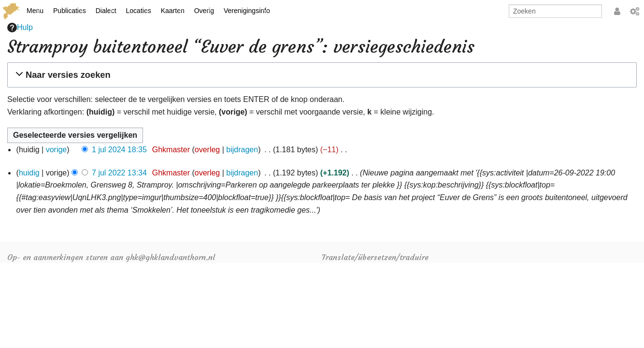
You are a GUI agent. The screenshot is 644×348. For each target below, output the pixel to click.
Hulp (20, 28)
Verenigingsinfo (247, 11)
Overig (204, 11)
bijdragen (242, 150)
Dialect (106, 11)
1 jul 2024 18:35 (119, 150)
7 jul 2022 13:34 (119, 173)
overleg (207, 150)
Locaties (139, 11)
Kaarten (173, 11)
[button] (321, 75)
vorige (57, 150)
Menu (35, 11)
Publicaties (70, 11)
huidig (29, 173)
